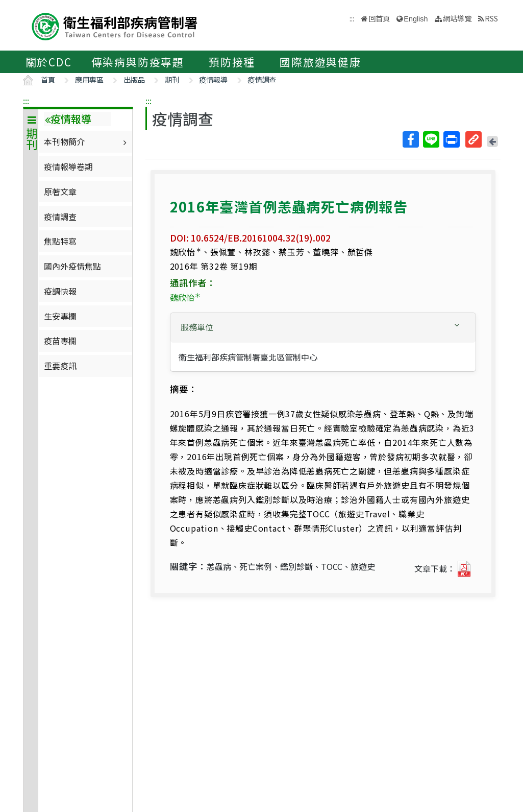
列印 (451, 139)
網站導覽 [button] (457, 18)
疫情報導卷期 (68, 166)
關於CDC (49, 62)
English (416, 19)
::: (26, 101)
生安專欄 (60, 316)
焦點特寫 (60, 241)
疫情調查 (262, 79)
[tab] (323, 328)
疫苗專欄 (60, 341)
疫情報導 (213, 79)
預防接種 (232, 62)
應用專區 (89, 79)
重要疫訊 (60, 366)
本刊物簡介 (86, 141)
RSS (491, 18)
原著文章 (60, 192)
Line (431, 139)
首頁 (48, 79)
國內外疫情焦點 (72, 266)
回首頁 (379, 18)
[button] (323, 327)
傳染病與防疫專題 (138, 62)
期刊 (172, 79)
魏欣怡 (185, 297)
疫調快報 (60, 291)
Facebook (410, 139)
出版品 (134, 79)
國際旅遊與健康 (320, 62)
